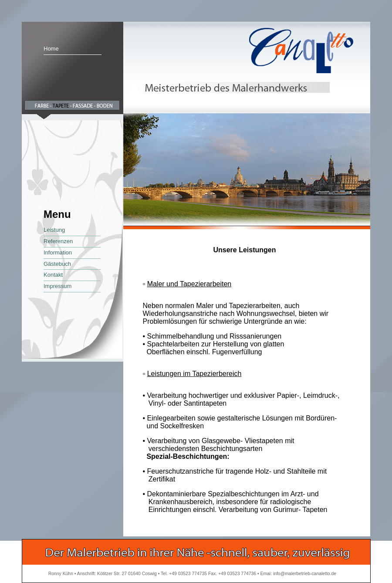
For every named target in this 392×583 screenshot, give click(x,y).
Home (51, 49)
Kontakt (53, 275)
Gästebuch (57, 264)
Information (58, 253)
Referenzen (58, 241)
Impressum (57, 286)
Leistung (54, 230)
